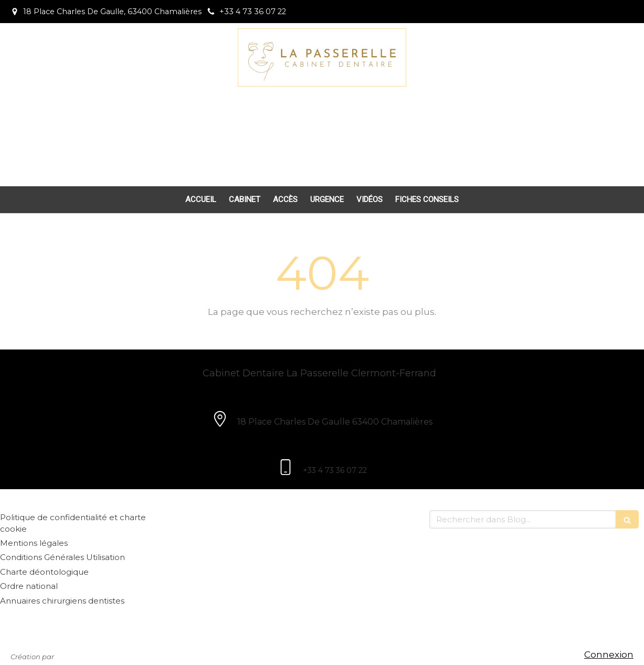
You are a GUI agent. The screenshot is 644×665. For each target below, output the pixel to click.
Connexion (609, 655)
